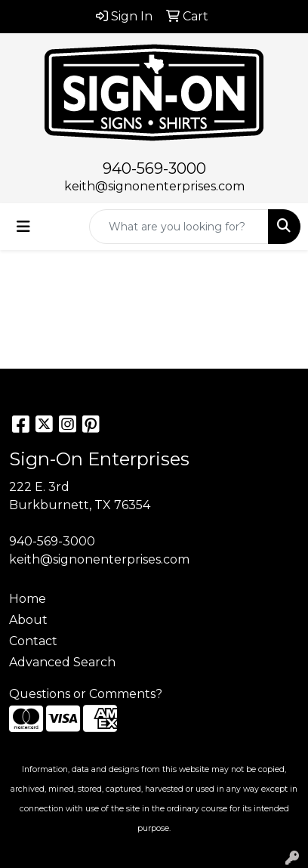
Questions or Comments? (86, 694)
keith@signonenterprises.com (154, 186)
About (28, 620)
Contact (33, 641)
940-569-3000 (154, 168)
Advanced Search (62, 662)
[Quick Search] (179, 227)
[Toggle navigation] (23, 227)
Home (28, 599)
